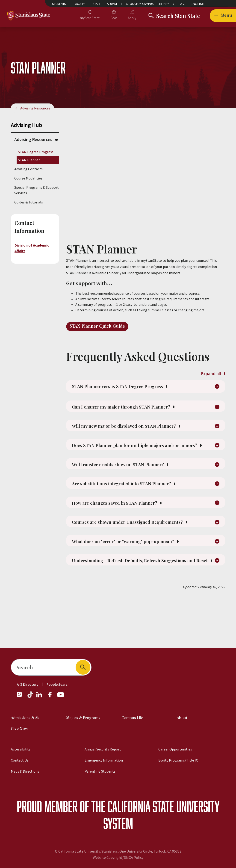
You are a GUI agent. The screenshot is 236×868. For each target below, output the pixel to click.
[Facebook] (52, 697)
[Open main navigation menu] (223, 16)
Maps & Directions (25, 771)
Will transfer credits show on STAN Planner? (130, 489)
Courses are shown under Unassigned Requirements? (141, 555)
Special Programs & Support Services (37, 190)
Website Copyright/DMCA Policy (118, 857)
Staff (97, 4)
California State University (164, 806)
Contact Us (20, 760)
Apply (132, 18)
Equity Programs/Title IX (178, 760)
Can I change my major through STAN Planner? (134, 415)
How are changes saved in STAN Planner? (127, 533)
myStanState (90, 18)
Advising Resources (35, 108)
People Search (58, 684)
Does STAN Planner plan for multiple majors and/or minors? (137, 463)
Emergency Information (104, 760)
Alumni (112, 4)
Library (163, 4)
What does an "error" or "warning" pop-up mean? (136, 577)
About (182, 718)
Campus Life (132, 718)
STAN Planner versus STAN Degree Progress (130, 389)
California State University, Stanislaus (88, 851)
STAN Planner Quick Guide (97, 327)
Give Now (19, 729)
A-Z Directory (28, 684)
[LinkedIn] (39, 697)
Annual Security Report (103, 749)
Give (114, 18)
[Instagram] (21, 697)
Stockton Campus (140, 4)
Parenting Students (100, 771)
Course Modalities (28, 178)
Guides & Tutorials (29, 202)
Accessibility (21, 749)
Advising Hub (27, 125)
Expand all (213, 373)
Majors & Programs (83, 718)
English (198, 4)
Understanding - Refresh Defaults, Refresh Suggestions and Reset (142, 603)
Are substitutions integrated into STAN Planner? (135, 511)
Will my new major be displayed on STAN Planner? (138, 437)
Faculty (79, 4)
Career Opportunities (175, 749)
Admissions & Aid (26, 718)
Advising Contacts (28, 169)
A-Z (183, 4)
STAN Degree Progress (36, 152)
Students (59, 4)
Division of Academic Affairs (32, 248)
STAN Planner (29, 160)
